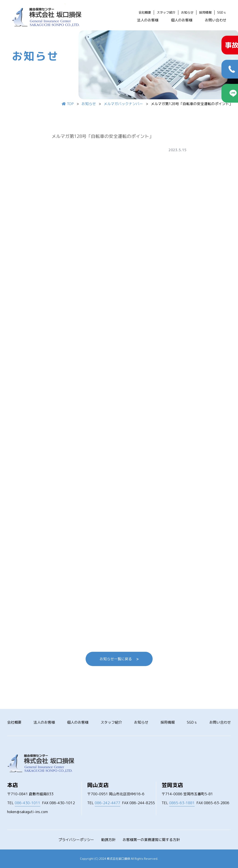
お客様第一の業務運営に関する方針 (151, 840)
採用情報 (205, 12)
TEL (24, 803)
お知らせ (187, 12)
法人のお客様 (148, 20)
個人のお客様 (182, 20)
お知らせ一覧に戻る (119, 659)
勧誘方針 (108, 840)
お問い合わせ (216, 20)
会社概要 (145, 12)
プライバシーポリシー (76, 840)
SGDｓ (222, 12)
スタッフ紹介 (166, 12)
